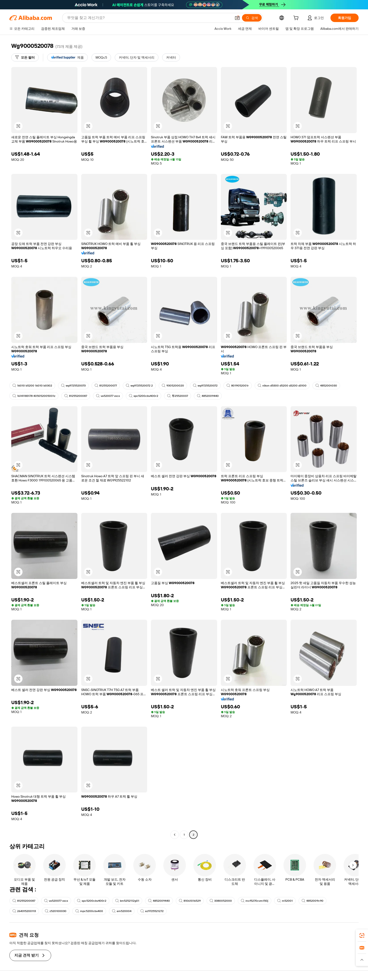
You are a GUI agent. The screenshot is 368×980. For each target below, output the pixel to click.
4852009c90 (312, 901)
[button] (237, 18)
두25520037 (178, 396)
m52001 (285, 901)
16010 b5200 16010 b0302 (32, 386)
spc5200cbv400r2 (144, 396)
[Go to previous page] (175, 835)
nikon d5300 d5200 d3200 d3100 (282, 386)
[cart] (297, 19)
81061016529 (190, 901)
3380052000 (221, 901)
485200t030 (326, 386)
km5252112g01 (127, 901)
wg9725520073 (73, 386)
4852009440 (208, 396)
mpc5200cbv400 (89, 911)
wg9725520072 (205, 386)
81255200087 (76, 396)
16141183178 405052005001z (34, 396)
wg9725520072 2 (139, 386)
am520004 (122, 911)
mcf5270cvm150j (255, 901)
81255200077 (106, 386)
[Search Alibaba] (149, 18)
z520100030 (56, 911)
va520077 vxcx (108, 396)
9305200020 (173, 386)
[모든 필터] (25, 57)
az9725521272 (152, 911)
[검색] (252, 18)
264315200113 (24, 911)
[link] (362, 935)
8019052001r (238, 386)
